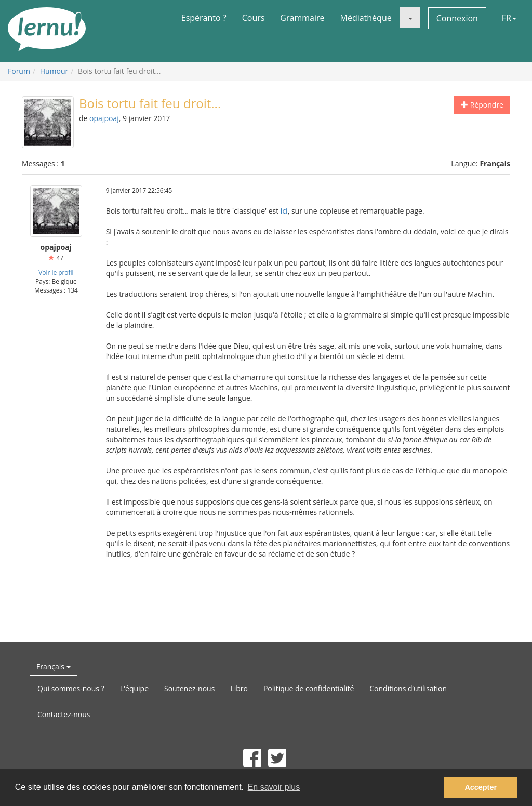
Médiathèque (366, 18)
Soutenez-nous (189, 688)
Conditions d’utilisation (408, 688)
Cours (254, 18)
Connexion (457, 18)
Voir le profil (56, 272)
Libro (239, 688)
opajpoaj (104, 118)
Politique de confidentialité (309, 688)
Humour (54, 71)
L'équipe (134, 688)
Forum (19, 71)
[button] (410, 18)
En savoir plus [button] (274, 787)
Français (54, 666)
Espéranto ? (204, 18)
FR (509, 18)
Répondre (482, 105)
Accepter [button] (481, 787)
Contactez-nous (64, 714)
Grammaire (302, 18)
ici (284, 211)
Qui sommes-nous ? (71, 688)
